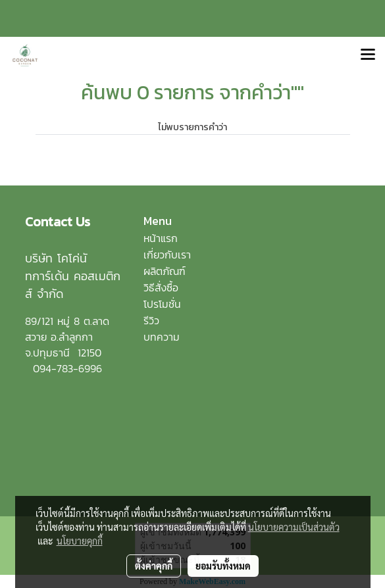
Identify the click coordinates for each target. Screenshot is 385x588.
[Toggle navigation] (368, 55)
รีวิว (151, 320)
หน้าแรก (161, 238)
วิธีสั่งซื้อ (161, 287)
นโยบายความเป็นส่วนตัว (294, 527)
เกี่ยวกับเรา (167, 255)
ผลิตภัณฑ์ (165, 271)
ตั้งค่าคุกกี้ (154, 566)
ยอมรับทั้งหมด (223, 566)
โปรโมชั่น (162, 304)
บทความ (162, 337)
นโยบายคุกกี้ (80, 541)
